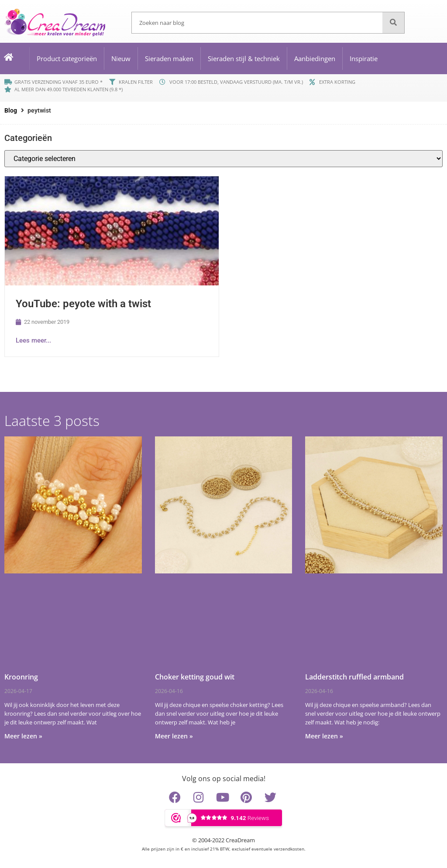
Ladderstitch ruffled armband (354, 677)
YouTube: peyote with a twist (83, 304)
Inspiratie (364, 58)
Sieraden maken (169, 58)
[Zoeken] (393, 23)
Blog (11, 110)
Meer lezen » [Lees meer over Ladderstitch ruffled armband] (324, 736)
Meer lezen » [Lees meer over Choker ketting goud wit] (174, 736)
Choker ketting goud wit (195, 677)
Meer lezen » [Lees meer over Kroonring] (23, 736)
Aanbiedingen (315, 58)
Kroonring (21, 677)
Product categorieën (67, 58)
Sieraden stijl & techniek (244, 58)
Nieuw (121, 58)
